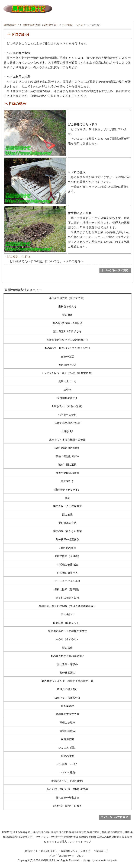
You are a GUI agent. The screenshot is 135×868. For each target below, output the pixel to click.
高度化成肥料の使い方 (67, 423)
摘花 (67, 498)
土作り (67, 390)
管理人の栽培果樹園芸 (109, 837)
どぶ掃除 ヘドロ (73, 25)
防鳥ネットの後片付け (67, 698)
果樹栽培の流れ (42, 832)
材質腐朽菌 (67, 739)
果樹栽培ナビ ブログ (72, 856)
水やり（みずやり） (67, 639)
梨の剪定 (67, 315)
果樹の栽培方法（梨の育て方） (41, 25)
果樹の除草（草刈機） (67, 556)
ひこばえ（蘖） (67, 747)
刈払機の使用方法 (67, 565)
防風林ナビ (102, 851)
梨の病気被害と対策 (118, 832)
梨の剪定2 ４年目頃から (67, 331)
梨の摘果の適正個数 (67, 539)
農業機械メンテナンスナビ (75, 851)
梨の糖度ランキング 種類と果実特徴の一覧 (67, 681)
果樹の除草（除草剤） (67, 589)
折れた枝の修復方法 (67, 797)
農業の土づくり (67, 381)
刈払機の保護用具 (67, 573)
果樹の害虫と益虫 (97, 832)
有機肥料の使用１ (67, 398)
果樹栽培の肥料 (60, 832)
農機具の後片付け (67, 689)
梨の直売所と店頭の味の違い (67, 656)
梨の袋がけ (67, 614)
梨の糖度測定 (68, 673)
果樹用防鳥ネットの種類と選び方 (67, 631)
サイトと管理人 (58, 842)
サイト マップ (83, 842)
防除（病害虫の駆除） (67, 448)
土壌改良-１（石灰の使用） (67, 406)
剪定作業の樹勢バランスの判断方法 (68, 340)
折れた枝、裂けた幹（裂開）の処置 (68, 789)
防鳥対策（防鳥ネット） (68, 623)
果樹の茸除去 (68, 731)
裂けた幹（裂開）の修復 (68, 806)
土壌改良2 (67, 431)
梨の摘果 (67, 515)
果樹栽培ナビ (12, 25)
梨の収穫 (67, 648)
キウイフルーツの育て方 (49, 837)
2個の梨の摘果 (67, 548)
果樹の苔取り (68, 723)
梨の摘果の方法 (67, 523)
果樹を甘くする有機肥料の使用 (67, 440)
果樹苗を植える (67, 306)
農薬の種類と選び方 (67, 456)
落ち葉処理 (67, 706)
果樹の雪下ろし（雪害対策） (67, 781)
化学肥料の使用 (67, 415)
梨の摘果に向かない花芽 (68, 531)
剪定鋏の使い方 (67, 365)
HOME (6, 832)
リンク (71, 842)
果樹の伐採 (67, 756)
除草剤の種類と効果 (67, 598)
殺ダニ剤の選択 (67, 465)
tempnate (112, 860)
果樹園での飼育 (88, 837)
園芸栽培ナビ (48, 851)
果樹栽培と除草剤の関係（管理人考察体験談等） (67, 606)
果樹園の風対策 (78, 832)
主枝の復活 (67, 356)
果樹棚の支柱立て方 (67, 714)
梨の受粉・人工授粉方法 (68, 506)
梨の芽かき (67, 481)
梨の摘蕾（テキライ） (67, 490)
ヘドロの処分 (68, 772)
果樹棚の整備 (71, 837)
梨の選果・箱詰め (67, 664)
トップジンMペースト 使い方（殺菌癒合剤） (67, 373)
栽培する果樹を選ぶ (21, 832)
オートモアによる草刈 (67, 581)
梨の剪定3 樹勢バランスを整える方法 (67, 348)
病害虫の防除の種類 (67, 473)
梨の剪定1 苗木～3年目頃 (67, 323)
